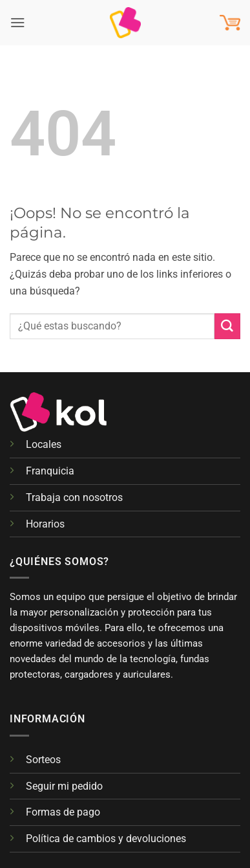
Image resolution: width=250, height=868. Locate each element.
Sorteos (43, 760)
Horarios (45, 524)
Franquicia (50, 471)
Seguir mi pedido (64, 786)
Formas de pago (63, 812)
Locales (44, 444)
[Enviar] (227, 326)
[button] (18, 22)
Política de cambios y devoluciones (106, 839)
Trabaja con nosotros (74, 497)
